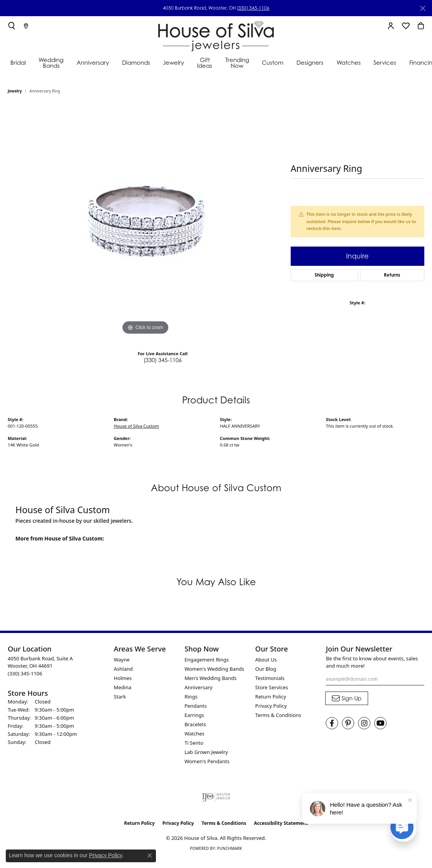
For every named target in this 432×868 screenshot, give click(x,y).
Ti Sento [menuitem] (194, 743)
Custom (273, 63)
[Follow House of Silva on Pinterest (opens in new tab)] (348, 723)
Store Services (272, 687)
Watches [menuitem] (194, 734)
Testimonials (270, 678)
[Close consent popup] (150, 856)
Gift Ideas (205, 63)
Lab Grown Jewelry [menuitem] (206, 752)
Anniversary (93, 63)
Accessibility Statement (281, 823)
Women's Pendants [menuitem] (207, 761)
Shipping (324, 275)
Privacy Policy (271, 706)
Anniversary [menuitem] (198, 687)
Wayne (122, 660)
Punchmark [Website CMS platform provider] (230, 848)
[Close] (423, 8)
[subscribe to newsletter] (347, 698)
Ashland (123, 669)
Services (385, 63)
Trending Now (237, 63)
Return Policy (271, 697)
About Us (266, 660)
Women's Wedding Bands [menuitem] (214, 669)
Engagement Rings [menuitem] (207, 660)
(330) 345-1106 (253, 8)
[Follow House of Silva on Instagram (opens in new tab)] (364, 723)
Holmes (123, 678)
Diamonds (136, 63)
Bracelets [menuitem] (195, 724)
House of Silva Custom (136, 426)
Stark (120, 697)
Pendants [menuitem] (195, 706)
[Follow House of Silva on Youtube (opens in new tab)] (380, 723)
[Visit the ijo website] (216, 797)
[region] (145, 221)
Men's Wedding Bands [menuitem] (210, 678)
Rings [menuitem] (191, 697)
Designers (310, 63)
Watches (349, 63)
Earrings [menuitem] (194, 715)
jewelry (15, 91)
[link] (26, 26)
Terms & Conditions (278, 715)
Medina (123, 687)
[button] (12, 26)
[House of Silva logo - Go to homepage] (216, 34)
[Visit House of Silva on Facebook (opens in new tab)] (332, 723)
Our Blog (266, 669)
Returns (392, 275)
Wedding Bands (51, 63)
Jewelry (173, 63)
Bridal (18, 63)
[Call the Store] (25, 673)
